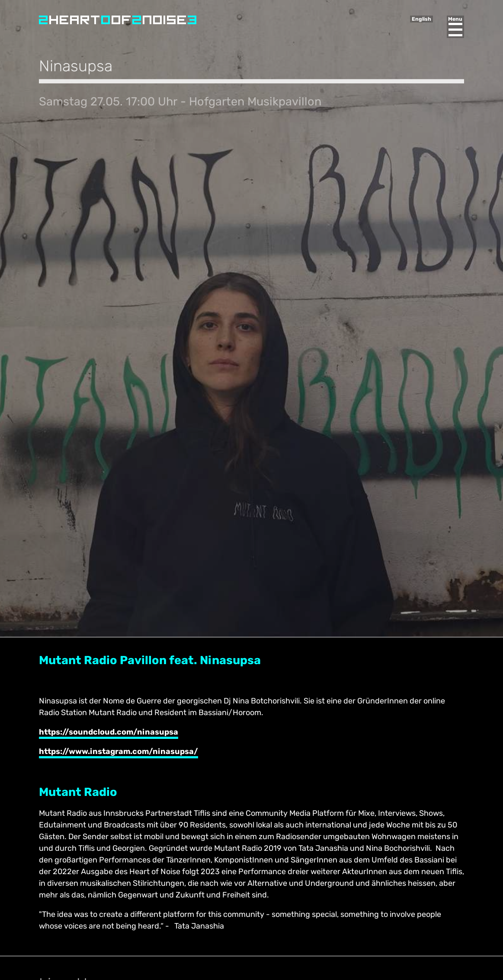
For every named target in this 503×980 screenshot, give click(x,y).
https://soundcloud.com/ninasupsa (109, 732)
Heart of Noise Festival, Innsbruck (118, 20)
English (421, 19)
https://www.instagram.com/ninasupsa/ (119, 751)
